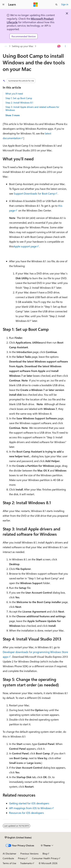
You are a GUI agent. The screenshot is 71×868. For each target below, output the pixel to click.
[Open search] (56, 5)
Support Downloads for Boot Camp (34, 193)
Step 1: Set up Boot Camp (19, 98)
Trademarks (26, 863)
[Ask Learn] (59, 46)
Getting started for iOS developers (29, 803)
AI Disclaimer (9, 854)
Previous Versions (29, 854)
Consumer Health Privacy (45, 858)
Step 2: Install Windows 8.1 (19, 103)
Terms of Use (9, 863)
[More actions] (65, 46)
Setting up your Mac (23, 46)
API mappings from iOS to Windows (30, 808)
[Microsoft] (36, 5)
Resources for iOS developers (27, 813)
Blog (45, 854)
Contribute (8, 858)
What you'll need (14, 94)
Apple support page (25, 246)
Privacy (22, 858)
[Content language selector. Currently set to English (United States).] (18, 838)
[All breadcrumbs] (6, 46)
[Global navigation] (3, 5)
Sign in (65, 4)
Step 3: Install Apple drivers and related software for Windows (32, 108)
